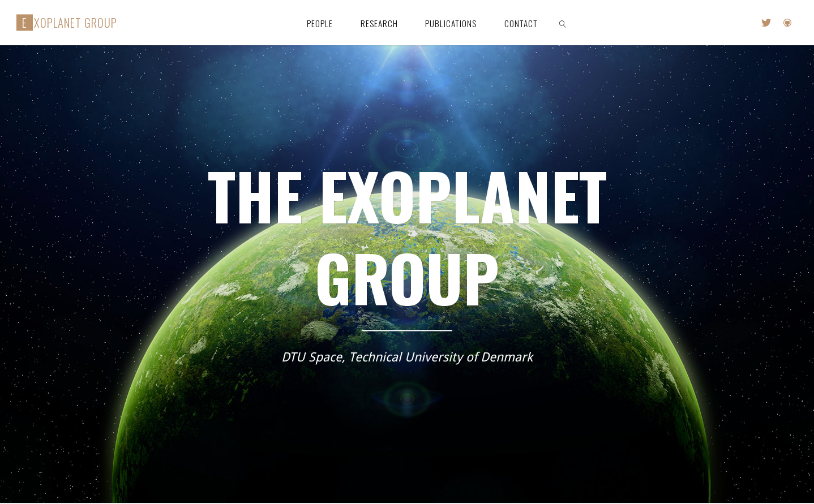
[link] (563, 23)
